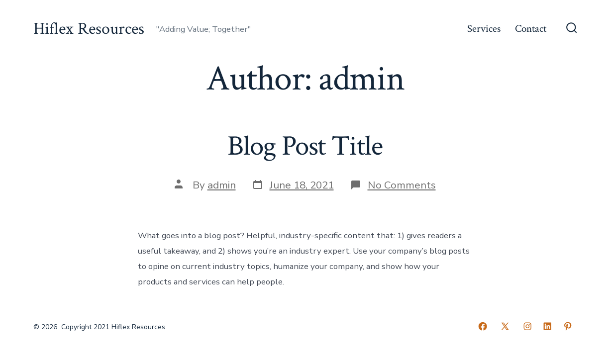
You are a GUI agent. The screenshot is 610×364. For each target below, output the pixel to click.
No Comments (402, 185)
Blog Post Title (305, 146)
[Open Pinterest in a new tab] (568, 326)
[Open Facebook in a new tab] (483, 326)
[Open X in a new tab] (505, 326)
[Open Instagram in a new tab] (527, 326)
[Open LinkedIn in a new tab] (547, 326)
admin (222, 185)
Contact (531, 29)
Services (484, 29)
